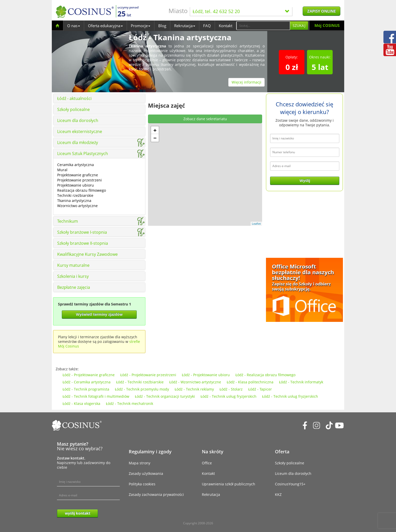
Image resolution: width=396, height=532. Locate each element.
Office (207, 463)
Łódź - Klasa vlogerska (81, 403)
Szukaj (299, 25)
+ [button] (155, 130)
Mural (62, 170)
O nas (74, 26)
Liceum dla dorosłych (78, 120)
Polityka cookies (142, 484)
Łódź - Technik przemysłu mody (142, 389)
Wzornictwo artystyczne (77, 206)
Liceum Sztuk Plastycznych (83, 154)
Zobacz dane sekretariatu (205, 119)
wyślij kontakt (78, 513)
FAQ (207, 26)
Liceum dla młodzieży (78, 142)
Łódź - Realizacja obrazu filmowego (265, 375)
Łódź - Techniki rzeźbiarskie (140, 382)
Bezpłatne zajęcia (74, 287)
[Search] (263, 26)
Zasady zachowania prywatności (156, 494)
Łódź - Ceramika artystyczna (87, 382)
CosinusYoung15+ (290, 484)
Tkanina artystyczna (74, 201)
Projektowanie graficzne (78, 175)
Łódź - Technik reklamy (194, 389)
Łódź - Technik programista (86, 389)
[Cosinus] (85, 12)
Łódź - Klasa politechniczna (250, 382)
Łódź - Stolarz (231, 389)
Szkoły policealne (73, 109)
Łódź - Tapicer (260, 389)
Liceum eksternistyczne (80, 131)
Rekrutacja (185, 26)
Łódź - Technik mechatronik (130, 403)
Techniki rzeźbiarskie (75, 195)
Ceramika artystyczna (76, 165)
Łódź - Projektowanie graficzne (89, 375)
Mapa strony (140, 463)
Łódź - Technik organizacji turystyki (165, 396)
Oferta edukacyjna (105, 26)
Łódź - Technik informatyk (301, 382)
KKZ (278, 494)
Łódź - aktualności (74, 98)
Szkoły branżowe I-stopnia (82, 232)
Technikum (68, 221)
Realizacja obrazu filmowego (82, 190)
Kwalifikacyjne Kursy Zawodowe (87, 254)
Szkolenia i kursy (73, 276)
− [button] (155, 138)
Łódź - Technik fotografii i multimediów (96, 396)
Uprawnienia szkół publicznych (229, 484)
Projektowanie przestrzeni (80, 180)
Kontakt (226, 26)
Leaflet (256, 224)
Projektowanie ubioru (76, 185)
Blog (162, 26)
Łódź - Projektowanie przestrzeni (148, 375)
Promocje (141, 26)
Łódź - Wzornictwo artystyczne (195, 382)
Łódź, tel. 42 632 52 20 (241, 11)
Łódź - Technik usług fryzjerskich (229, 396)
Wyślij (305, 181)
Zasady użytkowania (146, 473)
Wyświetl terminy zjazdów (99, 314)
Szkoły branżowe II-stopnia (83, 243)
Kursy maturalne (73, 265)
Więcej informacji (246, 82)
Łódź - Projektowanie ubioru (206, 375)
